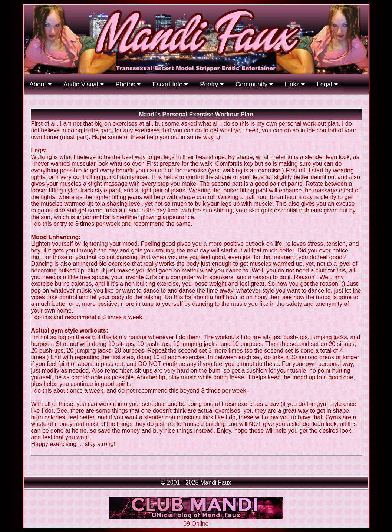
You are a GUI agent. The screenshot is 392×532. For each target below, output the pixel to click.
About (41, 84)
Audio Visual (84, 84)
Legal (327, 84)
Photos (128, 84)
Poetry (212, 84)
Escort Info (170, 84)
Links (295, 84)
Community (254, 84)
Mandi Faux (216, 483)
